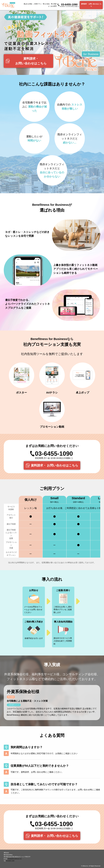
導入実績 (54, 4)
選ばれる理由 (28, 4)
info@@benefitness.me (15, 859)
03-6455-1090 (10, 861)
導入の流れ (46, 4)
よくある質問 (52, 6)
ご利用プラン (37, 4)
